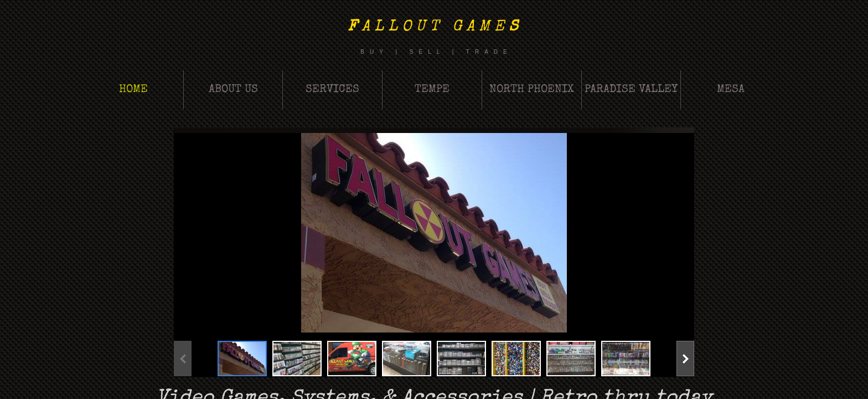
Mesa (731, 90)
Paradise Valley (631, 90)
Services (332, 90)
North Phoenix (532, 90)
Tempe (432, 90)
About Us (233, 90)
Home (133, 90)
